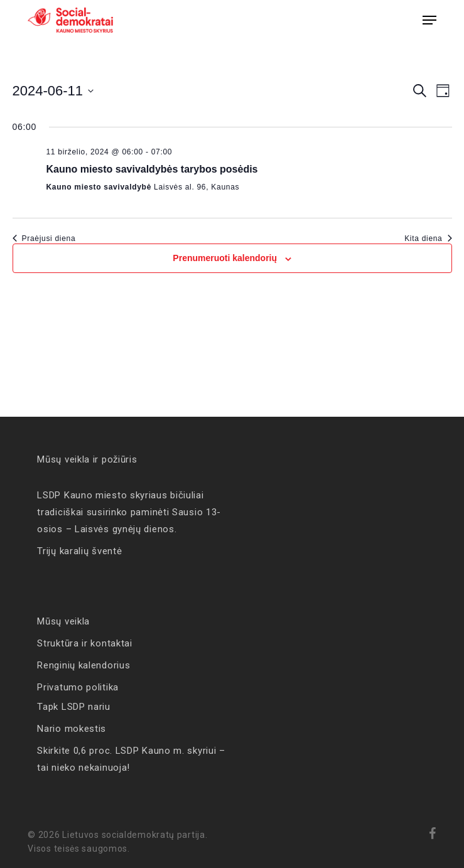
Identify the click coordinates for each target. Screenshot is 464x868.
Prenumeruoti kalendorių (225, 258)
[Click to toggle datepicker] (53, 91)
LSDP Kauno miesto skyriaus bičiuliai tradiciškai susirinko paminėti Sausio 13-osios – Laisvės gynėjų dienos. (129, 512)
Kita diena (428, 238)
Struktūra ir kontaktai (84, 643)
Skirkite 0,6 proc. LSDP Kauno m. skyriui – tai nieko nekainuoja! (131, 759)
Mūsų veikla (63, 621)
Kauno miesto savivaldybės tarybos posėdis (152, 169)
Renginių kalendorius (84, 665)
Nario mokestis (72, 729)
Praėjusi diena (44, 238)
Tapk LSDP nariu (74, 707)
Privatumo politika (78, 687)
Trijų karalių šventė (79, 551)
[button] (429, 20)
